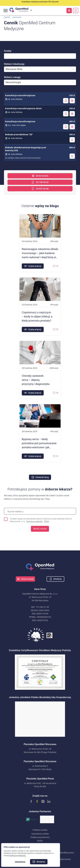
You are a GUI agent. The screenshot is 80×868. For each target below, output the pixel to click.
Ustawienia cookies (40, 834)
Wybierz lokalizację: (14, 64)
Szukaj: (8, 51)
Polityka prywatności (35, 521)
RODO (46, 521)
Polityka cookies (40, 830)
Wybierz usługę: (12, 77)
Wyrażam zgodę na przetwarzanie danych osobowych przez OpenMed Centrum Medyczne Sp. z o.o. (41, 520)
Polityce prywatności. (18, 856)
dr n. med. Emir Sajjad (15, 125)
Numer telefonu (15, 512)
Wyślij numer (40, 529)
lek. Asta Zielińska (14, 99)
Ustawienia (20, 862)
